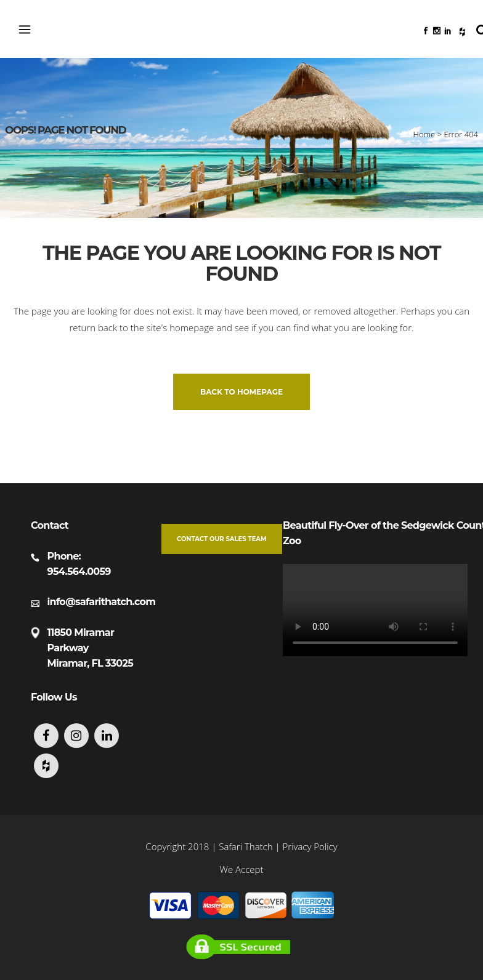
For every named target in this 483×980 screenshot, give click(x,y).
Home (424, 134)
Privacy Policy (310, 846)
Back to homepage (241, 392)
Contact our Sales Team (222, 539)
